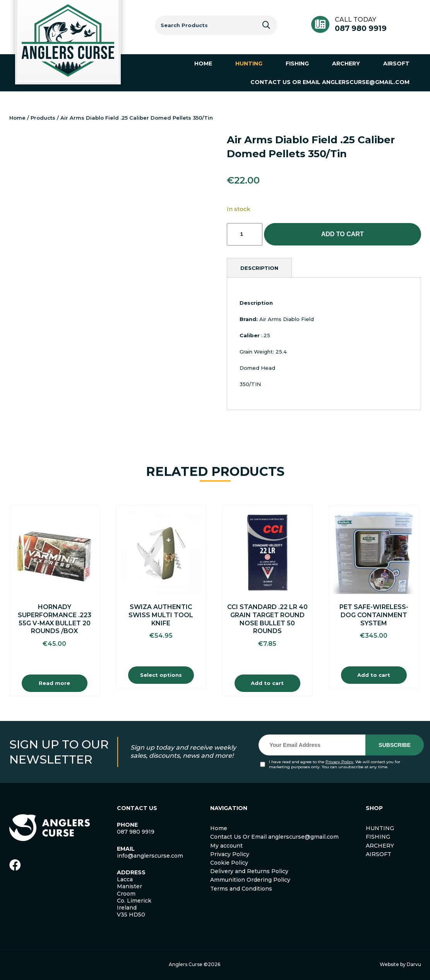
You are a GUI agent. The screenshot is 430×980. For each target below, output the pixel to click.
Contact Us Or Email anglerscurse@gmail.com (274, 837)
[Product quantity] (245, 234)
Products (43, 118)
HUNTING (380, 828)
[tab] (259, 268)
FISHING (378, 837)
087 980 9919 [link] (136, 832)
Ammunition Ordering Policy (250, 880)
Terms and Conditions (241, 889)
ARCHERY (380, 846)
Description (259, 268)
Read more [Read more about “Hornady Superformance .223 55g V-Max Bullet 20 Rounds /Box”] (54, 683)
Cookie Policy (229, 863)
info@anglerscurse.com (150, 856)
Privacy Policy (339, 762)
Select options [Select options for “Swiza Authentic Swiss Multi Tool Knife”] (161, 675)
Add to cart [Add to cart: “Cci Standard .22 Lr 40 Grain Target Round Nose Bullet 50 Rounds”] (267, 683)
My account (226, 846)
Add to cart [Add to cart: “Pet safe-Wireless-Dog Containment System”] (374, 675)
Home (17, 118)
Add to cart (343, 234)
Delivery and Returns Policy (249, 871)
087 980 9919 (361, 28)
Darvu (414, 964)
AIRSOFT (379, 854)
